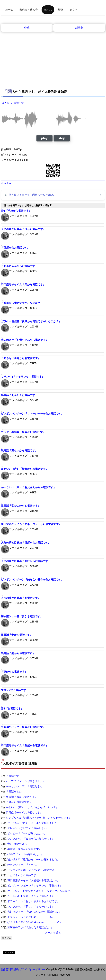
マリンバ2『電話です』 (15, 690)
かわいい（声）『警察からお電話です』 (25, 469)
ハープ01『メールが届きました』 (26, 781)
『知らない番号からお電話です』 (21, 358)
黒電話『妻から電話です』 (17, 635)
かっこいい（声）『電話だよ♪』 (25, 786)
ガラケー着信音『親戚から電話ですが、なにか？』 (31, 321)
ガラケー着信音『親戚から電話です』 (23, 432)
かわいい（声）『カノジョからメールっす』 (32, 807)
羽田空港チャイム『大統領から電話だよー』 (34, 880)
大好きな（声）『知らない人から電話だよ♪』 (34, 912)
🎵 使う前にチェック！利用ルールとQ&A (29, 195)
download (7, 183)
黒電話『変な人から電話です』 (19, 450)
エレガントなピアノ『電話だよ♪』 (28, 828)
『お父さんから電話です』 (23, 875)
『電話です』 (14, 776)
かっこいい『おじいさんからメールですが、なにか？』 (40, 891)
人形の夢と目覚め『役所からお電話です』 (26, 543)
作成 (27, 28)
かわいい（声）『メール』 (23, 865)
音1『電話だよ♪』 (18, 844)
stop (62, 138)
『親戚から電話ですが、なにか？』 (22, 303)
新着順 (79, 28)
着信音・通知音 (29, 10)
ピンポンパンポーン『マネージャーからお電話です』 (32, 414)
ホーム (9, 10)
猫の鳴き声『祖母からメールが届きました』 (34, 859)
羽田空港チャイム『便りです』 (24, 813)
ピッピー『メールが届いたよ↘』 (27, 833)
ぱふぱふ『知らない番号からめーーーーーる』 (35, 922)
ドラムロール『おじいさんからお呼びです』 (34, 901)
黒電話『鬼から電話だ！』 (22, 797)
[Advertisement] (53, 56)
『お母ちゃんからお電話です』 (19, 266)
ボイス (48, 10)
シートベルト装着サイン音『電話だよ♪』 (32, 896)
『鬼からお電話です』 (19, 802)
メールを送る (53, 933)
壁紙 (61, 10)
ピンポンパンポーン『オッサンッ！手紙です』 (35, 886)
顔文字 (73, 10)
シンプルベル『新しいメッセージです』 (31, 906)
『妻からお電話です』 (14, 672)
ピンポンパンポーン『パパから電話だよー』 (34, 870)
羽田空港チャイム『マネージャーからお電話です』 (31, 524)
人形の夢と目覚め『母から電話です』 (23, 229)
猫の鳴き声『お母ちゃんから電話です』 (25, 340)
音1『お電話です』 (12, 709)
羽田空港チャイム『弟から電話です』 (23, 284)
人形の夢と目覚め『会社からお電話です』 (26, 561)
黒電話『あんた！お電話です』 (19, 395)
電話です (19, 103)
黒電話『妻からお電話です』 (18, 653)
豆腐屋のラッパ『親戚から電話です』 (23, 727)
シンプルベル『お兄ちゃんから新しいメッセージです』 (39, 818)
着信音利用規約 (9, 969)
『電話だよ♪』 (14, 792)
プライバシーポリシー (32, 969)
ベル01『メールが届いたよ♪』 (25, 854)
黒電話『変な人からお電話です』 (21, 506)
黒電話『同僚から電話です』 (24, 849)
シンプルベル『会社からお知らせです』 (31, 839)
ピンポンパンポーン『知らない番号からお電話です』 (32, 579)
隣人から (7, 103)
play (44, 138)
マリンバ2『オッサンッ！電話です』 (23, 377)
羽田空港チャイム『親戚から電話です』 (25, 745)
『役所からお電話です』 (15, 248)
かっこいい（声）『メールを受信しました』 (34, 823)
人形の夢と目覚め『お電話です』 (21, 598)
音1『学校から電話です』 (16, 211)
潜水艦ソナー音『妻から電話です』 (22, 616)
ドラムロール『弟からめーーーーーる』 (31, 917)
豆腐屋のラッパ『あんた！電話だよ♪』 (30, 927)
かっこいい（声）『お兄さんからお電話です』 (28, 487)
